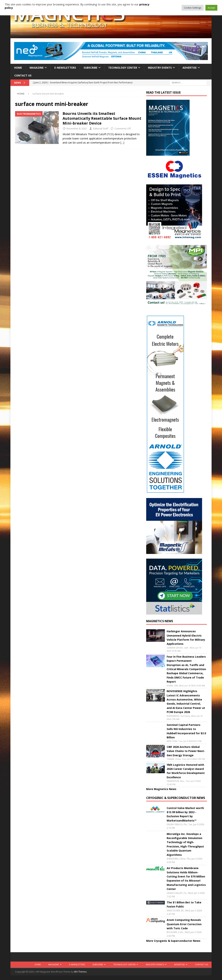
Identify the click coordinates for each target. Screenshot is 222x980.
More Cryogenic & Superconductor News (173, 941)
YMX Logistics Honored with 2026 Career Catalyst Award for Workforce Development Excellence (186, 771)
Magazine (37, 68)
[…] (122, 143)
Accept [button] (211, 8)
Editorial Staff (101, 128)
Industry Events (160, 68)
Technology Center (123, 68)
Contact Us (23, 75)
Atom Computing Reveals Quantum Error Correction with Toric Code (184, 924)
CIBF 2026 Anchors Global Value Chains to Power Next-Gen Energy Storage (186, 751)
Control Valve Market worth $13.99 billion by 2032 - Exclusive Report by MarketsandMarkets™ (185, 814)
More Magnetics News (161, 789)
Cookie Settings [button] (193, 8)
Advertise (190, 68)
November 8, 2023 (77, 128)
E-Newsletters (65, 68)
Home (18, 68)
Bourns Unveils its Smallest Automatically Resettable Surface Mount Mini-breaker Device (102, 118)
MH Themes (80, 972)
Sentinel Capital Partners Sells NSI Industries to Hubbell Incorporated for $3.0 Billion (186, 731)
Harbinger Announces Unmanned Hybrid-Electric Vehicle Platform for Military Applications (186, 637)
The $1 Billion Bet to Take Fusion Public (184, 904)
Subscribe (91, 68)
